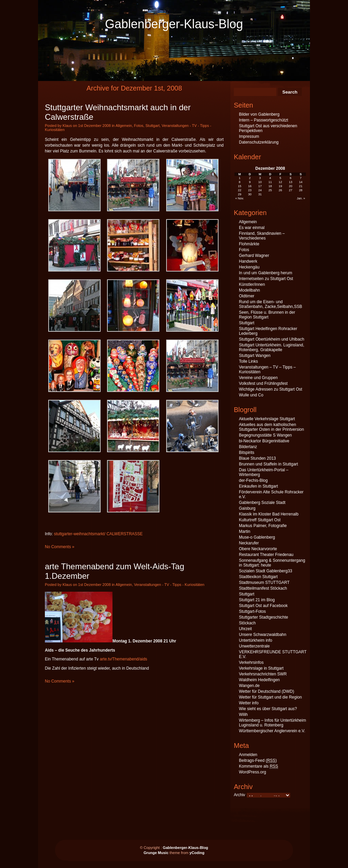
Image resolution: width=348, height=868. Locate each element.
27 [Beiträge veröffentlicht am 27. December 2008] (291, 190)
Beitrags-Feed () (258, 761)
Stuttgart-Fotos (252, 611)
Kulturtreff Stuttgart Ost (260, 520)
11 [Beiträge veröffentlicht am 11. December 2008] (270, 182)
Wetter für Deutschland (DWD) (267, 691)
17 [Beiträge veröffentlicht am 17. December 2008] (260, 186)
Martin (245, 531)
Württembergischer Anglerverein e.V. (272, 731)
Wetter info (249, 703)
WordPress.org (253, 772)
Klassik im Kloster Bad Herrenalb (269, 514)
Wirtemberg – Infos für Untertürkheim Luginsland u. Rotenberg (272, 723)
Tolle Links (248, 361)
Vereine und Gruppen (258, 378)
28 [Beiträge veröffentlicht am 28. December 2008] (301, 190)
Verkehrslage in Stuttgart (261, 668)
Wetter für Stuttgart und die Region (270, 697)
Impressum (249, 136)
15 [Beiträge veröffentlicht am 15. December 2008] (240, 186)
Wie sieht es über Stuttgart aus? (268, 709)
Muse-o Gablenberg (257, 537)
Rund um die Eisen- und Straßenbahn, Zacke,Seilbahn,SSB (271, 304)
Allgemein (124, 126)
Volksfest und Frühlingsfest (263, 383)
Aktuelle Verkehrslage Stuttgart (267, 419)
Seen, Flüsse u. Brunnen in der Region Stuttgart (267, 315)
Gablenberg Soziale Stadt (262, 503)
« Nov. (239, 198)
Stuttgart (153, 126)
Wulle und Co (251, 395)
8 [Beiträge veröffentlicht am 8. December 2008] (240, 182)
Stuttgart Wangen (255, 356)
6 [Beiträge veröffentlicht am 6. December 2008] (290, 178)
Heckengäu (249, 267)
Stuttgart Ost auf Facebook (263, 606)
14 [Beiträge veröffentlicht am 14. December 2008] (301, 182)
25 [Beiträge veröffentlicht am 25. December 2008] (270, 190)
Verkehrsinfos (251, 662)
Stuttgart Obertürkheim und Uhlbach (272, 339)
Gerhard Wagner (254, 256)
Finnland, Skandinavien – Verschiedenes (262, 236)
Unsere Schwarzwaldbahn (263, 635)
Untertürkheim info (256, 640)
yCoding (197, 853)
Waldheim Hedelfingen (259, 680)
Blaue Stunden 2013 (257, 458)
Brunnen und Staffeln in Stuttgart (268, 464)
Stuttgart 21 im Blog (257, 600)
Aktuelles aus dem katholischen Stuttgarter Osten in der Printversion (271, 427)
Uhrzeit (245, 629)
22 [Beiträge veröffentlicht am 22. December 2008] (240, 190)
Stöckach (247, 623)
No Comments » (60, 547)
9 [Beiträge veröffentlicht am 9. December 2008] (250, 182)
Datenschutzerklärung (259, 142)
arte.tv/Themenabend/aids (124, 659)
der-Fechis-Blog (253, 480)
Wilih (243, 715)
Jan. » (301, 198)
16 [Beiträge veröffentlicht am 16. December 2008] (250, 186)
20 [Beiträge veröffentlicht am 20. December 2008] (291, 186)
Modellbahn (249, 290)
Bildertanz (248, 447)
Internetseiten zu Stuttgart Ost (266, 279)
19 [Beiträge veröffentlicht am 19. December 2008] (280, 186)
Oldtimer (247, 296)
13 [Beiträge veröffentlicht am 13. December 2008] (291, 182)
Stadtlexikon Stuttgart (258, 577)
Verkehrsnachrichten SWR (263, 674)
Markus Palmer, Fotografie (263, 526)
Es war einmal (252, 228)
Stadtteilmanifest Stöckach (263, 588)
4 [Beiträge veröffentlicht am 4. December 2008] (270, 178)
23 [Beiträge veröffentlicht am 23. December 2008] (250, 190)
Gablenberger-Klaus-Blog (174, 24)
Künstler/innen (252, 284)
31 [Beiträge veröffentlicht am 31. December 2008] (260, 194)
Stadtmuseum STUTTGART (264, 583)
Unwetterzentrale (254, 646)
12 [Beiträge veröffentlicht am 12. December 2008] (280, 182)
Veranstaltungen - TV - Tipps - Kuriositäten (169, 585)
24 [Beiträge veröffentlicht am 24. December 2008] (260, 190)
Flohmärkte (249, 244)
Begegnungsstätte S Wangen (265, 435)
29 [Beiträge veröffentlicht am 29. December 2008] (240, 194)
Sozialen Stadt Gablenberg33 (266, 571)
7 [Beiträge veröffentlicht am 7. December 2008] (301, 178)
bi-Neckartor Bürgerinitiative (264, 441)
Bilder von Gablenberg (259, 114)
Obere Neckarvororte (258, 549)
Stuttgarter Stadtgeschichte (264, 617)
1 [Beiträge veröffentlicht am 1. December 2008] (240, 178)
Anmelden (248, 755)
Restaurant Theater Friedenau (266, 555)
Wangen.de (249, 686)
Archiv (239, 795)
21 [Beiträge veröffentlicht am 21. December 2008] (301, 186)
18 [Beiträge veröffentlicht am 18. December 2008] (270, 186)
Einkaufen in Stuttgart (258, 486)
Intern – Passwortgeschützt (264, 120)
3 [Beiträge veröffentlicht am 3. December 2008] (260, 178)
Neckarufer (249, 543)
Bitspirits (247, 453)
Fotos (139, 126)
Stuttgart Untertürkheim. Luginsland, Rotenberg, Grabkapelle (272, 347)
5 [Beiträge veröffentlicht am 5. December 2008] (280, 178)
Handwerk (248, 261)
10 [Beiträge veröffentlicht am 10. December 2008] (260, 182)
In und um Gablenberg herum (266, 273)
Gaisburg (247, 508)
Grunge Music (156, 853)
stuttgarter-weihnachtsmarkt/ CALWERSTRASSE (98, 534)
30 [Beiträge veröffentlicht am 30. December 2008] (250, 194)
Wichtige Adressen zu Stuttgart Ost (271, 389)
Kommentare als (258, 766)
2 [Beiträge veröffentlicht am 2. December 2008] (250, 178)
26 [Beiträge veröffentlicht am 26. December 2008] (280, 190)
